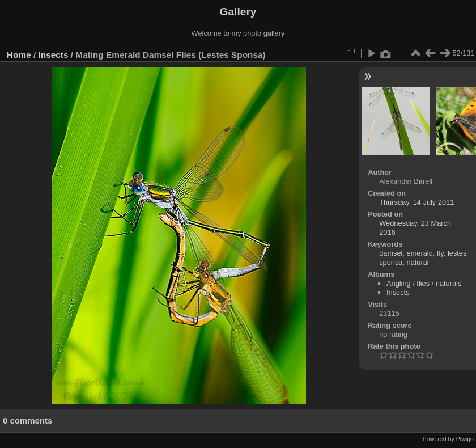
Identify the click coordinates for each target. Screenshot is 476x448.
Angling (399, 283)
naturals (449, 283)
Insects (54, 55)
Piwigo (465, 439)
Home (19, 55)
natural (418, 262)
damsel (391, 253)
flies (423, 283)
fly (440, 253)
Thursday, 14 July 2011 (416, 202)
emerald (420, 253)
